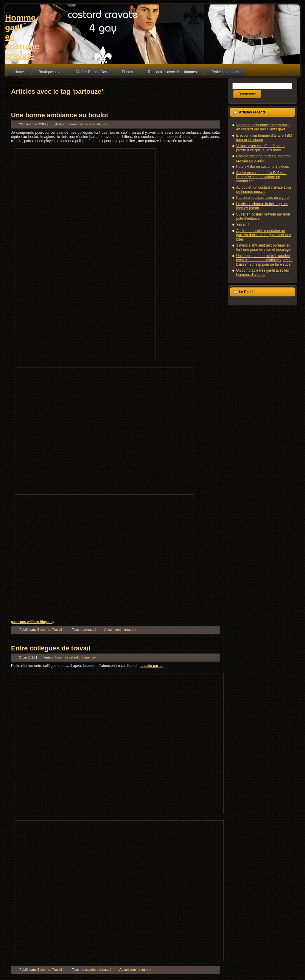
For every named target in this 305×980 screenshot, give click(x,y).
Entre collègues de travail (51, 648)
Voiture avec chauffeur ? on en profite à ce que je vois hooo (260, 148)
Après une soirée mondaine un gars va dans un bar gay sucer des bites (264, 235)
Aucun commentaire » (120, 630)
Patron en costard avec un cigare (262, 198)
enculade (88, 970)
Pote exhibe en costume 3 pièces (263, 167)
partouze (88, 630)
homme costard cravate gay (87, 124)
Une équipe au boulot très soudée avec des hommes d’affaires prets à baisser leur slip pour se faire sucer (264, 260)
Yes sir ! (242, 224)
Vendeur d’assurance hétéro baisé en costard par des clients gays (263, 127)
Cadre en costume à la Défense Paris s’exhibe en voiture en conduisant (261, 177)
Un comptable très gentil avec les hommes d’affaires (263, 273)
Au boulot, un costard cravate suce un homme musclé (264, 190)
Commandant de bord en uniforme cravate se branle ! (263, 158)
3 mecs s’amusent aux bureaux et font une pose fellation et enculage (263, 247)
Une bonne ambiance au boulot (60, 115)
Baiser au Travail (50, 630)
